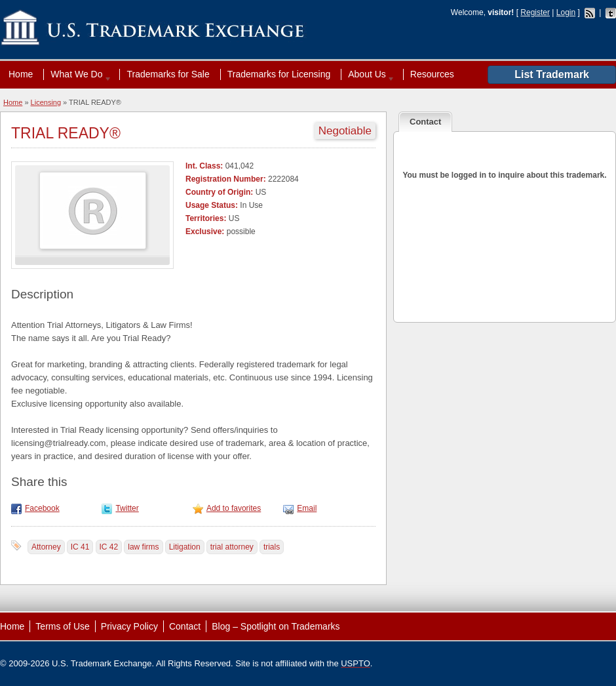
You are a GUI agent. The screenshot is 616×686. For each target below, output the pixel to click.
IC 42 (109, 547)
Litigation (185, 547)
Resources (432, 74)
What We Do (78, 74)
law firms (143, 547)
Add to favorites (234, 508)
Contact (185, 626)
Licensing (46, 102)
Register (535, 12)
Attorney (46, 547)
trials (272, 547)
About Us (368, 74)
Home (21, 74)
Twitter (127, 508)
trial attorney (232, 547)
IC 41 (80, 547)
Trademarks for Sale (168, 74)
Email (307, 508)
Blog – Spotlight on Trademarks (276, 626)
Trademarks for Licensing (279, 74)
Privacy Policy (129, 626)
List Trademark (552, 74)
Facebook (42, 508)
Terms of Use (62, 626)
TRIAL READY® (66, 133)
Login (566, 12)
